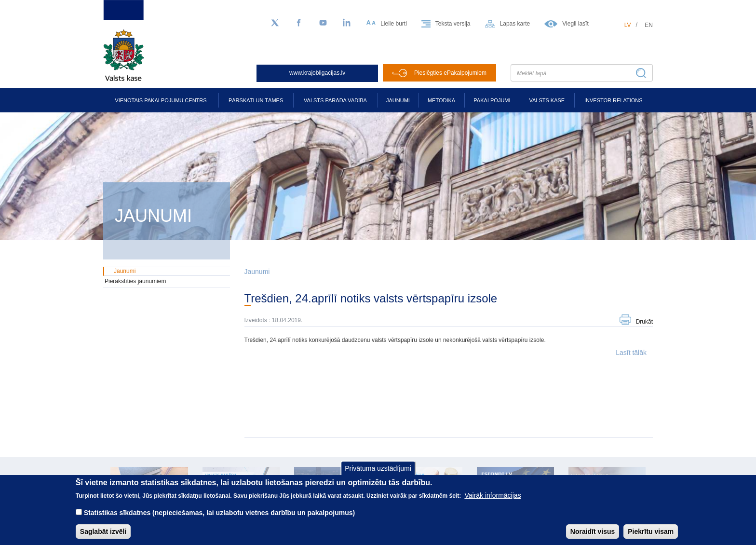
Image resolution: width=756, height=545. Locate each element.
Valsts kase (547, 100)
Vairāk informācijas (493, 502)
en (649, 25)
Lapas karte (515, 24)
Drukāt (644, 322)
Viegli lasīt (575, 24)
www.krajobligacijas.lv (317, 73)
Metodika (441, 100)
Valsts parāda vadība (335, 100)
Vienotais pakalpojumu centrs (161, 100)
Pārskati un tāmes (256, 100)
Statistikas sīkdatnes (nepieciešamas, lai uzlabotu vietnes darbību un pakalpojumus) (220, 519)
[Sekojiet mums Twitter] (275, 23)
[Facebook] (299, 23)
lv (628, 25)
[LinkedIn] (347, 23)
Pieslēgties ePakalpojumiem (450, 73)
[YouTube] (323, 23)
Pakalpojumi (492, 100)
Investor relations (614, 100)
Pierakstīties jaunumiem (135, 281)
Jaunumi (398, 100)
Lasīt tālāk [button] (631, 353)
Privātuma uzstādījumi (378, 475)
